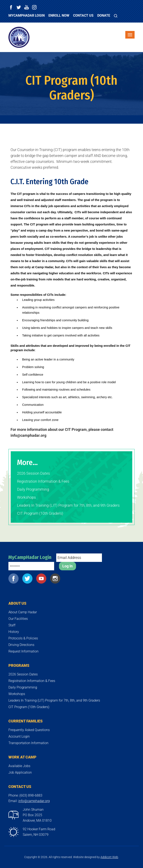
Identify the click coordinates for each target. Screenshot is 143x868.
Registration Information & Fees (43, 481)
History (14, 632)
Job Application (20, 772)
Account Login (19, 736)
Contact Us (83, 15)
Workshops (26, 497)
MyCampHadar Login (27, 15)
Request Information (23, 651)
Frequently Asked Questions (29, 730)
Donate (104, 15)
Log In (67, 566)
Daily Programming (33, 489)
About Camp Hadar (23, 612)
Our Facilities (18, 619)
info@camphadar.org (34, 801)
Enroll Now (59, 15)
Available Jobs (19, 766)
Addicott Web (109, 857)
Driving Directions (21, 645)
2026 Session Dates (33, 473)
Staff (12, 625)
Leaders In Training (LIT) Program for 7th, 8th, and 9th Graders (68, 505)
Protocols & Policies (23, 638)
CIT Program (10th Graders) (40, 513)
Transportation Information (28, 743)
